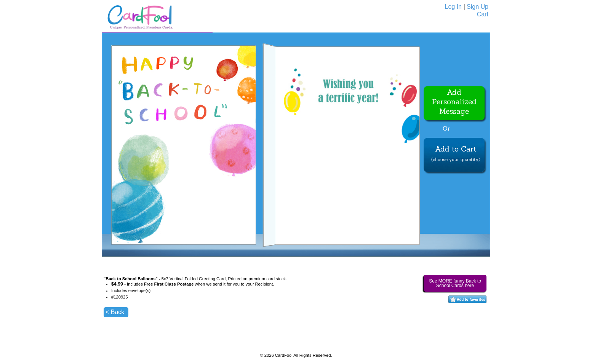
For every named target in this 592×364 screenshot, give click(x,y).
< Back (115, 312)
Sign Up (478, 7)
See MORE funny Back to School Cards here (455, 283)
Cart (483, 14)
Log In (453, 7)
